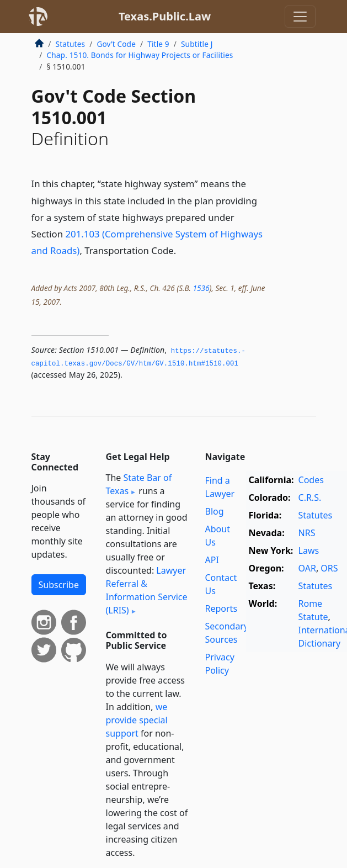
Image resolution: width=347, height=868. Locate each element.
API (212, 560)
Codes (311, 480)
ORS (329, 568)
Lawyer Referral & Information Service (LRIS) (147, 590)
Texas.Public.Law (165, 16)
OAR (307, 568)
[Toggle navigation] (300, 17)
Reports (221, 608)
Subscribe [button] (59, 585)
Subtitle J (197, 44)
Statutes (71, 44)
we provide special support (137, 720)
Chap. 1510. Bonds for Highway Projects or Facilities (140, 55)
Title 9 (158, 44)
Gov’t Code (116, 44)
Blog (215, 511)
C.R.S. (310, 497)
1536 (201, 288)
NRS (307, 533)
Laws (309, 551)
